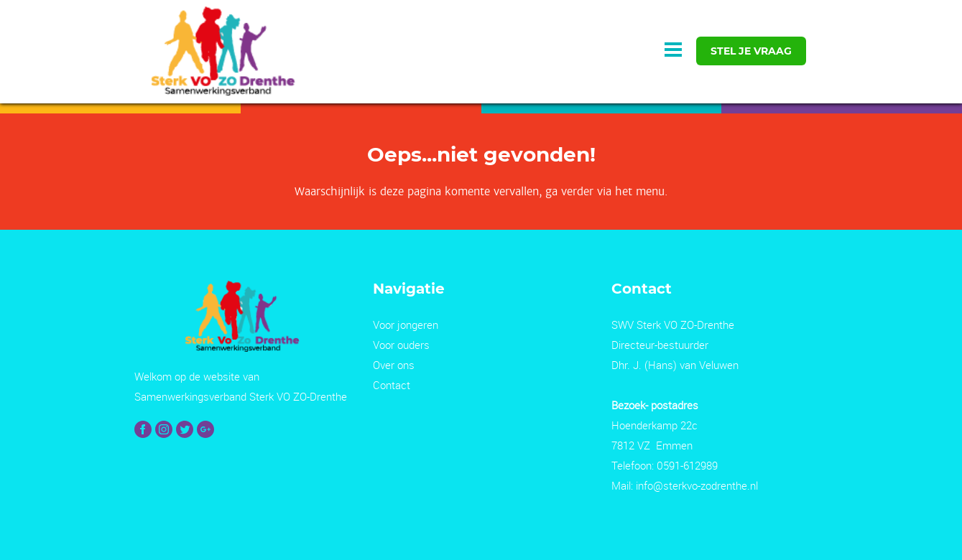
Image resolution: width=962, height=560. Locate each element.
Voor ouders (401, 345)
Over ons (394, 365)
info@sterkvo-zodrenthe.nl (697, 485)
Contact (392, 385)
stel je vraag (751, 51)
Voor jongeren (406, 325)
